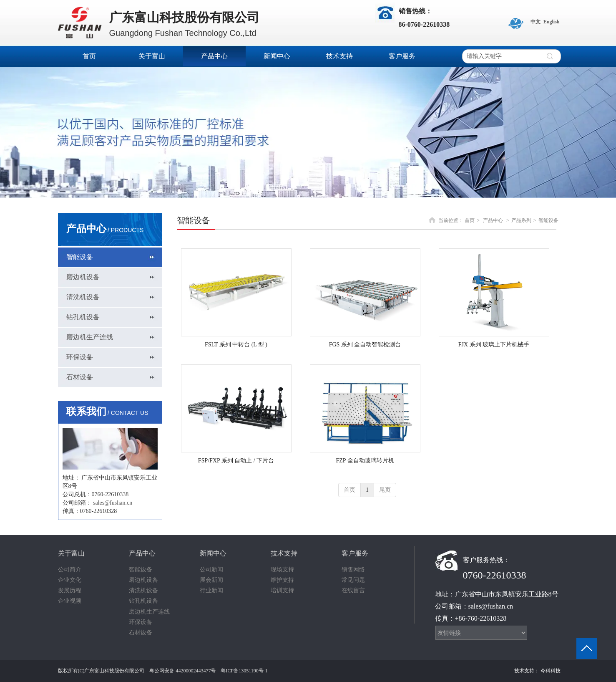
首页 (470, 220)
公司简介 (70, 570)
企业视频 (70, 601)
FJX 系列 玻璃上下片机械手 (494, 345)
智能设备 (548, 220)
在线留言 (353, 590)
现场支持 (282, 570)
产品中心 (493, 220)
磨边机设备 (143, 580)
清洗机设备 (143, 590)
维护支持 (282, 580)
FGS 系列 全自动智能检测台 (365, 345)
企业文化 (70, 580)
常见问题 (353, 580)
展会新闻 (211, 580)
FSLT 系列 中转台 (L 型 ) (236, 345)
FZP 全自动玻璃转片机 (365, 461)
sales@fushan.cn (113, 503)
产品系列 (521, 220)
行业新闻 (211, 590)
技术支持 (284, 553)
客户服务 (355, 553)
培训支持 (282, 590)
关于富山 (71, 553)
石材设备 (141, 633)
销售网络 (353, 570)
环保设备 (141, 622)
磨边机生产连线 (149, 612)
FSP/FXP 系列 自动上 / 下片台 (236, 461)
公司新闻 (211, 570)
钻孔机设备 (143, 601)
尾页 (385, 490)
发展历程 (70, 590)
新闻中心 (213, 553)
